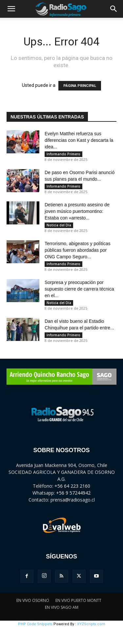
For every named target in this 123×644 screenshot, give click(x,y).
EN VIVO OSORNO (33, 600)
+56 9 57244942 (73, 493)
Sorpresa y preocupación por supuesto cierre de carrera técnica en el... (79, 289)
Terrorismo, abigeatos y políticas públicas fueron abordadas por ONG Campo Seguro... (78, 250)
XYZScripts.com (91, 624)
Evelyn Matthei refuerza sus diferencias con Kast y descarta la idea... (79, 140)
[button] (11, 9)
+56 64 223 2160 (72, 486)
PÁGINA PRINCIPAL (80, 86)
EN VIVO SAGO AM (62, 607)
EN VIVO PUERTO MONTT (78, 600)
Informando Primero (63, 154)
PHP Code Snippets (35, 624)
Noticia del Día (59, 225)
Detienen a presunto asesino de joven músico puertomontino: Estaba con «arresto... (77, 211)
